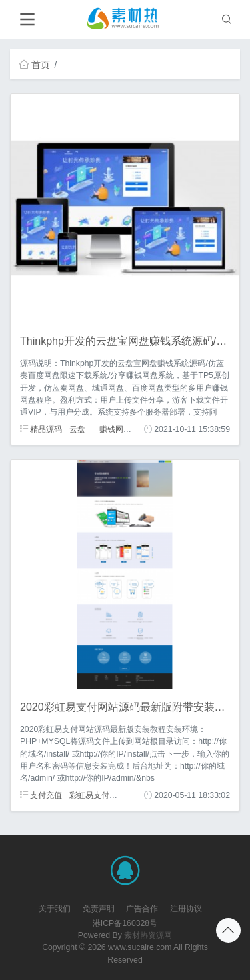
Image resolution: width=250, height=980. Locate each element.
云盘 (77, 429)
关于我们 (55, 909)
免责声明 (99, 909)
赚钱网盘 (115, 429)
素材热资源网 (148, 935)
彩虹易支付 (89, 795)
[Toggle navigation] (27, 20)
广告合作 (142, 909)
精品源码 (41, 429)
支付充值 (41, 795)
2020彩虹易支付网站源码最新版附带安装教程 (128, 707)
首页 (35, 65)
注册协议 (186, 909)
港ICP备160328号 (125, 923)
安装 (131, 795)
